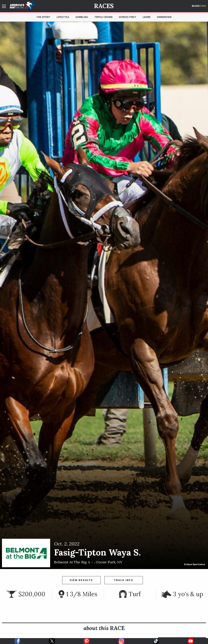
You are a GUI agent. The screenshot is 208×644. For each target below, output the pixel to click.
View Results (81, 580)
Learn (147, 17)
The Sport (43, 17)
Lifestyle (63, 17)
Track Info (124, 580)
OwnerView (164, 17)
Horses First (128, 17)
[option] (104, 295)
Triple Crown (103, 17)
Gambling (82, 17)
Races (104, 6)
